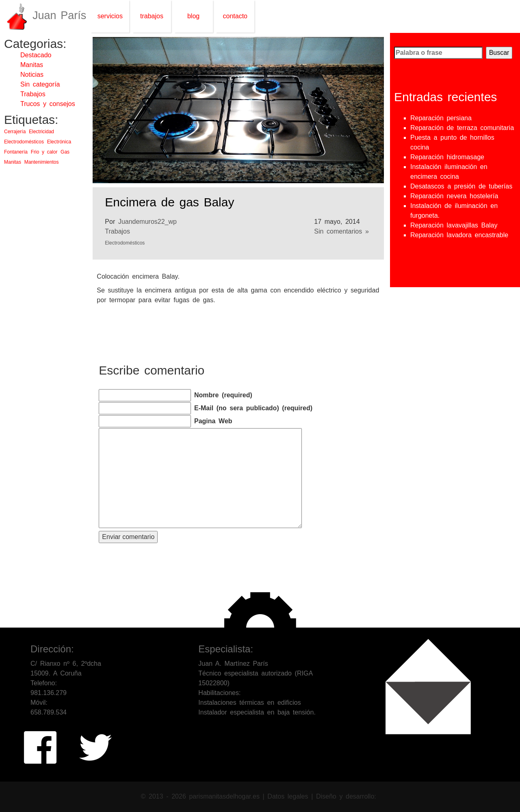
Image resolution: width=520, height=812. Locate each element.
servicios (110, 16)
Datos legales (289, 796)
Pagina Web (213, 421)
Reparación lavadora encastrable (459, 235)
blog (193, 16)
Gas (65, 152)
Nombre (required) (223, 395)
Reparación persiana (441, 118)
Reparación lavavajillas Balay (454, 225)
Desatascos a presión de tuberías (461, 186)
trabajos (152, 16)
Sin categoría (40, 84)
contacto (235, 16)
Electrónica (59, 142)
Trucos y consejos (48, 104)
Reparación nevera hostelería (454, 196)
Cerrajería (15, 132)
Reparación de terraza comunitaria (462, 128)
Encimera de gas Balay (169, 202)
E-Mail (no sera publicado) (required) (253, 408)
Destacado (36, 55)
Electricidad (41, 132)
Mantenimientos (42, 162)
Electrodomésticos (24, 142)
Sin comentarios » (341, 231)
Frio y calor (44, 152)
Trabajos (33, 94)
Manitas (32, 65)
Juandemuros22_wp (147, 222)
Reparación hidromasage (447, 157)
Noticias (32, 75)
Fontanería (16, 152)
